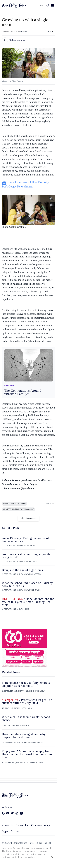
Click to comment (28, 518)
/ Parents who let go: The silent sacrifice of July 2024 (27, 701)
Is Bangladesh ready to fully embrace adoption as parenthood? (26, 684)
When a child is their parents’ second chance (26, 718)
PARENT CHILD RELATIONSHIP (15, 504)
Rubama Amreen (18, 40)
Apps (5, 831)
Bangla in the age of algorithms (22, 570)
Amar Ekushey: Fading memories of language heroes (25, 540)
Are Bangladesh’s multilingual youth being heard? (26, 556)
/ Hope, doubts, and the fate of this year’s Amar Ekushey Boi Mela (28, 602)
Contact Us (22, 825)
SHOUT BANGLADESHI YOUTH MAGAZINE (19, 509)
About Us (7, 825)
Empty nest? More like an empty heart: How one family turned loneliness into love (27, 754)
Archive (15, 831)
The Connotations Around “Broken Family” (23, 392)
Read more (9, 385)
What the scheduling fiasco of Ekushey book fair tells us (27, 584)
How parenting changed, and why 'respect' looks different (24, 736)
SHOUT (25, 31)
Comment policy (41, 825)
